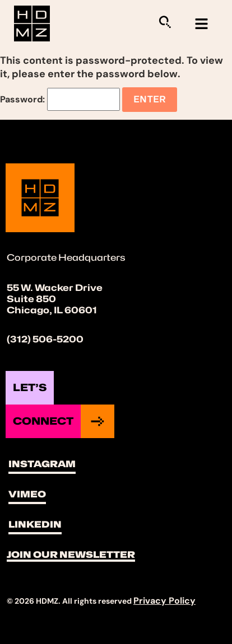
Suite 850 (31, 299)
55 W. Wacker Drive (55, 288)
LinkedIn (35, 525)
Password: (60, 99)
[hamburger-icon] (201, 24)
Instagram (42, 464)
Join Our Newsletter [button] (71, 555)
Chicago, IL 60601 (52, 310)
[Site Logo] (32, 23)
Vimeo (27, 494)
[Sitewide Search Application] (165, 22)
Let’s (30, 387)
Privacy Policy (164, 601)
